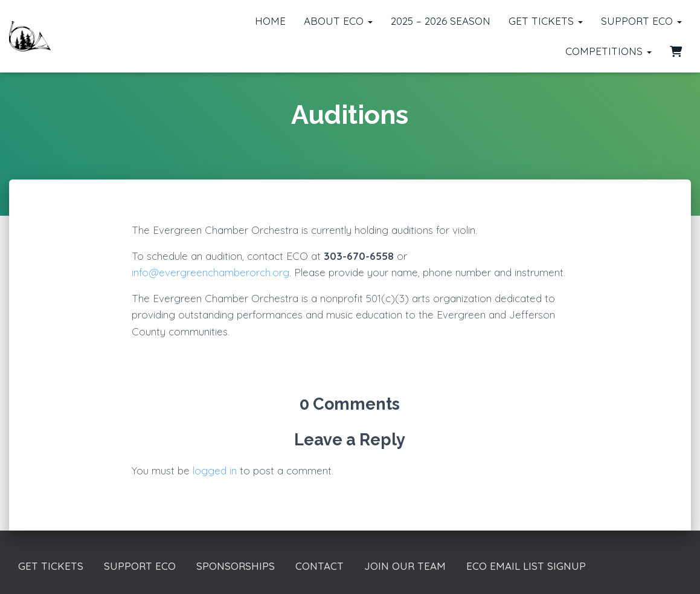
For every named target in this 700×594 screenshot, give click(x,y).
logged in (215, 470)
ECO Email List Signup (526, 566)
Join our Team (405, 566)
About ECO (338, 21)
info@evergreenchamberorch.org (210, 272)
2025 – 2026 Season (441, 21)
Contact (319, 566)
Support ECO (641, 21)
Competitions (608, 51)
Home (270, 21)
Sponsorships (236, 566)
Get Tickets (546, 21)
